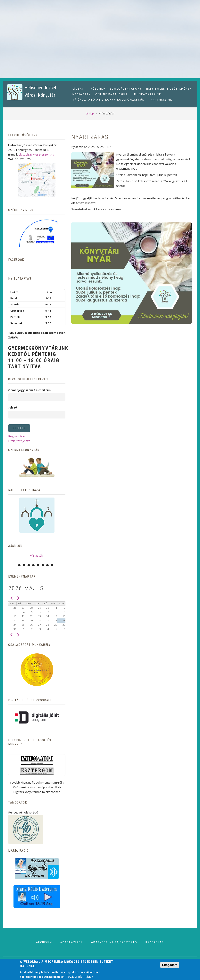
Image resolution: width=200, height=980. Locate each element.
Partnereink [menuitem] (162, 100)
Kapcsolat (155, 942)
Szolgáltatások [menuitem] (124, 89)
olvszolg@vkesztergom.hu (36, 154)
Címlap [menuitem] (78, 89)
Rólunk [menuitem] (96, 89)
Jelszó (13, 407)
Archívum (44, 942)
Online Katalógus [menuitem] (111, 94)
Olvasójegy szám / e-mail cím (29, 390)
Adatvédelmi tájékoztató (114, 942)
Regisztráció (17, 436)
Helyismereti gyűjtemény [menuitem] (168, 89)
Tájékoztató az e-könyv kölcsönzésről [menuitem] (108, 100)
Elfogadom (170, 965)
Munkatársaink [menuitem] (148, 94)
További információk (79, 976)
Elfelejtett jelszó (19, 441)
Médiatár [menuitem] (80, 95)
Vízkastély (37, 555)
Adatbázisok (72, 942)
